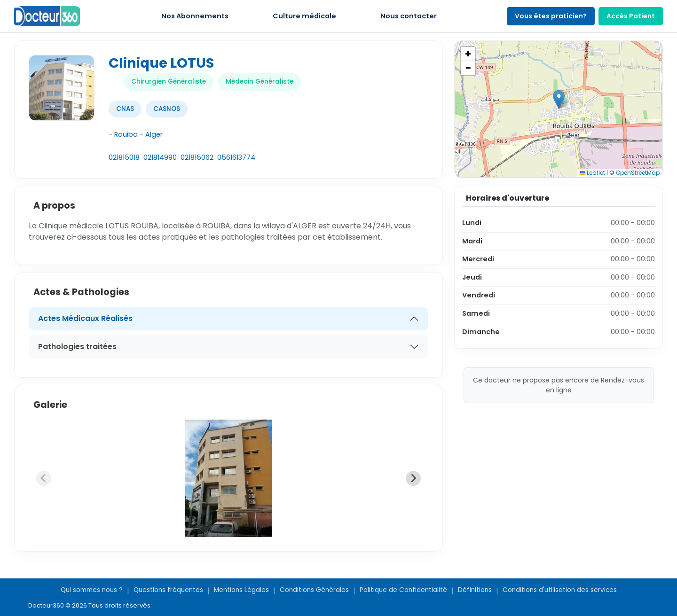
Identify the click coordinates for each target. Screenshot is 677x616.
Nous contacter (409, 16)
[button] (559, 99)
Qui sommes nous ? (92, 590)
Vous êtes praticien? (551, 16)
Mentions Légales (241, 590)
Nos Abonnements (195, 16)
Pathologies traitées (77, 347)
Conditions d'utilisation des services (560, 590)
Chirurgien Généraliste (169, 82)
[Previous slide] (44, 478)
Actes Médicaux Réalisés (85, 318)
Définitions (475, 590)
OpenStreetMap (638, 173)
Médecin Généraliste (260, 82)
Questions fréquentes (168, 590)
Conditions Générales (314, 590)
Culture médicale (304, 16)
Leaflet (592, 173)
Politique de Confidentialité (403, 590)
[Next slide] (413, 478)
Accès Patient (631, 16)
